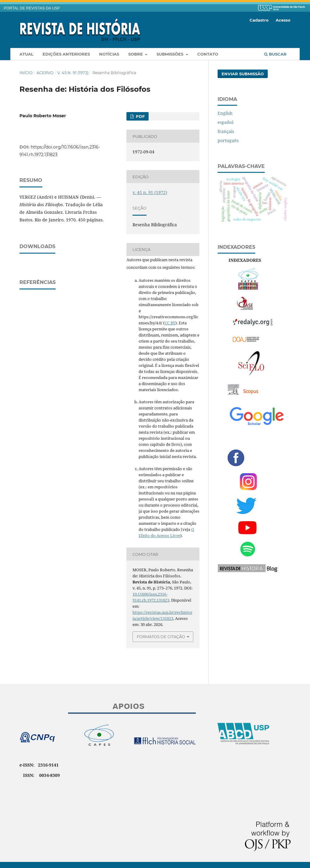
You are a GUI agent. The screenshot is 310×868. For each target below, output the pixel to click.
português (228, 140)
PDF (140, 116)
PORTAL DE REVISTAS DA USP (32, 8)
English (225, 113)
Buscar (275, 54)
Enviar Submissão (243, 74)
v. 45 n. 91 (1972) (73, 73)
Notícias (109, 54)
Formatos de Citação (161, 637)
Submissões (170, 54)
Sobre (136, 54)
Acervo (45, 73)
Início (26, 73)
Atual (26, 54)
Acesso (283, 20)
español (226, 122)
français (226, 131)
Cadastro (259, 20)
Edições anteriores (66, 54)
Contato (208, 54)
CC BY (170, 323)
